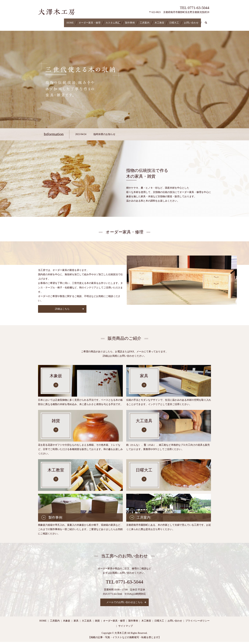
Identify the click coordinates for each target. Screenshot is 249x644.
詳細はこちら (62, 311)
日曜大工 (180, 21)
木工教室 (160, 21)
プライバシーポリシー (197, 623)
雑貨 (97, 623)
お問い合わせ (50, 27)
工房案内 (141, 21)
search (70, 27)
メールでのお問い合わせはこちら (124, 604)
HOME (47, 21)
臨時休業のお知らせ (104, 136)
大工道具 (87, 623)
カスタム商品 (99, 21)
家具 (76, 623)
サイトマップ (126, 628)
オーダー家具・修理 (71, 21)
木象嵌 (67, 623)
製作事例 (121, 21)
